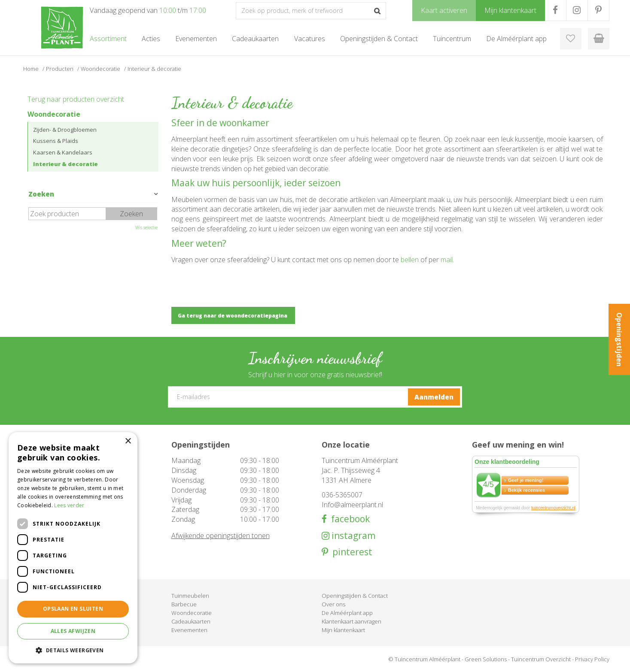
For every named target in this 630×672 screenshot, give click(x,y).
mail (447, 260)
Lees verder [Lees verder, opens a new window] (69, 505)
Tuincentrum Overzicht (541, 659)
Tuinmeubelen (190, 596)
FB (555, 10)
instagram (352, 536)
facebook (348, 519)
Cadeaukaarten (191, 621)
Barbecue (184, 604)
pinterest (350, 552)
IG (577, 10)
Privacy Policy (592, 659)
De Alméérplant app (347, 613)
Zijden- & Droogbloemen (65, 130)
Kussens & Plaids (56, 141)
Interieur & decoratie (65, 164)
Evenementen (189, 630)
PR (598, 10)
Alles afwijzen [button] (73, 631)
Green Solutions (486, 659)
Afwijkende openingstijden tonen (221, 536)
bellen (410, 260)
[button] (73, 650)
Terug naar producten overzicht (76, 99)
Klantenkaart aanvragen (352, 621)
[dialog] (73, 548)
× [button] (128, 441)
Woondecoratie (54, 114)
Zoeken (41, 194)
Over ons (333, 604)
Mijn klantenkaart (343, 630)
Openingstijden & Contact (355, 596)
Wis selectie (146, 227)
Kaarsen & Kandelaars (63, 152)
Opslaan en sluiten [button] (73, 609)
